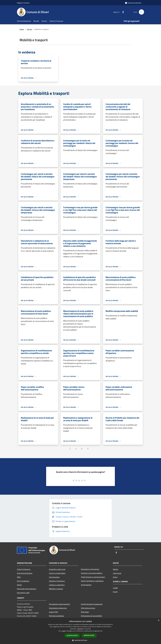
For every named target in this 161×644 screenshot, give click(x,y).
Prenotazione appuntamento (59, 604)
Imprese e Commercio (57, 581)
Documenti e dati (23, 593)
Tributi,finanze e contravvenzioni (93, 577)
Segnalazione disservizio (58, 608)
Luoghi (115, 588)
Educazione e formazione (90, 569)
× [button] (159, 620)
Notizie (116, 569)
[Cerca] (141, 12)
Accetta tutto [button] (72, 636)
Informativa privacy (88, 608)
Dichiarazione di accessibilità (91, 616)
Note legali (85, 612)
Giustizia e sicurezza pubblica (92, 573)
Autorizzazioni (86, 585)
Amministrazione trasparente (92, 604)
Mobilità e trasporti (56, 589)
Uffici (19, 577)
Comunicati (117, 573)
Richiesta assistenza (56, 616)
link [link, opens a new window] (101, 631)
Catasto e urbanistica (57, 585)
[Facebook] (122, 12)
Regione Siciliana (23, 3)
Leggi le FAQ (53, 612)
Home (22, 29)
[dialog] (80, 631)
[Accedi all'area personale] (133, 3)
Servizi (29, 29)
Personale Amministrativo (27, 589)
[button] (80, 640)
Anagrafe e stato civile (57, 569)
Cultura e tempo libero (57, 573)
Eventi (115, 592)
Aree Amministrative (25, 573)
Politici (19, 585)
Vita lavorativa (54, 577)
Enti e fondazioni (23, 581)
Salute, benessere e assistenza (92, 581)
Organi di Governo (24, 569)
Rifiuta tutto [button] (89, 635)
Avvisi (115, 577)
